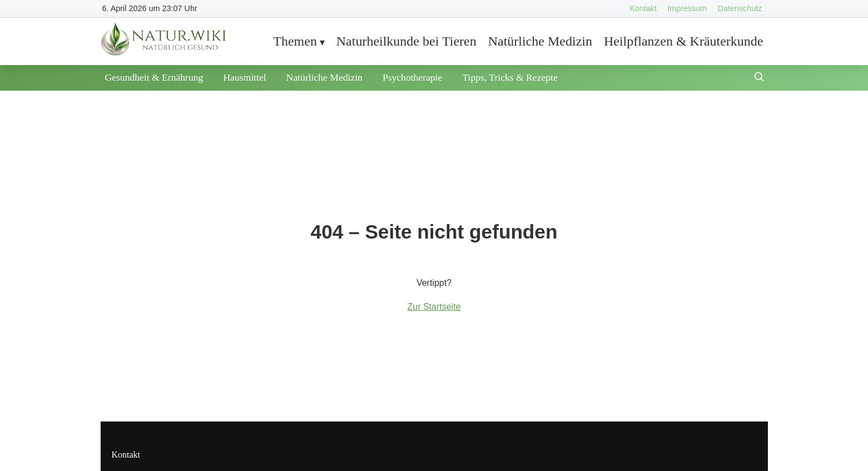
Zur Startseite (434, 307)
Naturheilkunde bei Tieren (406, 41)
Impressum (687, 8)
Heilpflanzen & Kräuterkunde (684, 41)
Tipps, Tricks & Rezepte (510, 77)
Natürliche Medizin (540, 41)
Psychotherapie (413, 77)
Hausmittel (244, 77)
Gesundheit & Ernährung (154, 77)
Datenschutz (740, 8)
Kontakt (643, 8)
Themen (295, 41)
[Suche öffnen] (759, 78)
